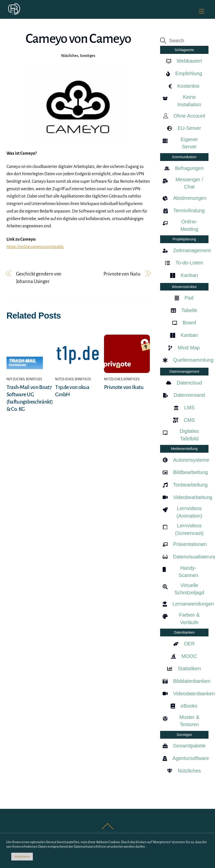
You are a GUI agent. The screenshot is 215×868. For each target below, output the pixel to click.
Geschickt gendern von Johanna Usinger (39, 278)
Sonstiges (88, 56)
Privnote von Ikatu (122, 274)
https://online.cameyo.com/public (35, 247)
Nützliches (70, 56)
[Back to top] (108, 829)
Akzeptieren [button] (22, 857)
